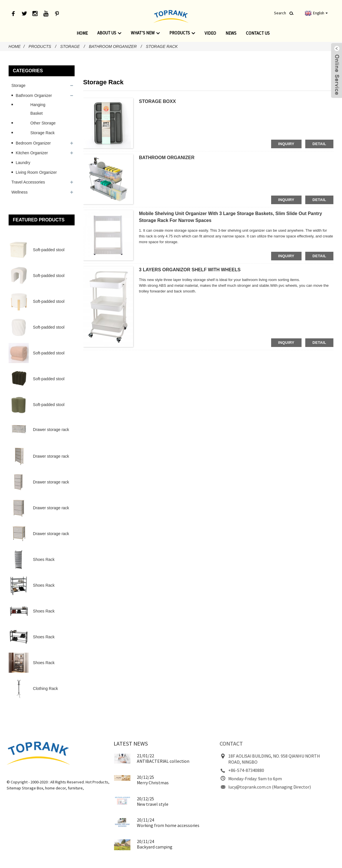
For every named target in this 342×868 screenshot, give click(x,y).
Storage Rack (162, 46)
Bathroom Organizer (113, 46)
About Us (109, 33)
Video (210, 33)
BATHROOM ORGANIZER (167, 158)
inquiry (286, 144)
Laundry (23, 163)
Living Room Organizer (36, 172)
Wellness (20, 192)
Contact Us (258, 33)
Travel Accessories (28, 182)
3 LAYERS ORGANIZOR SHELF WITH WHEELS (190, 270)
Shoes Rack (44, 559)
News (231, 33)
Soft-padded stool (49, 250)
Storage (70, 46)
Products (182, 33)
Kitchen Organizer (32, 153)
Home (82, 33)
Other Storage (43, 123)
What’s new (145, 33)
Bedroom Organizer (33, 143)
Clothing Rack (45, 688)
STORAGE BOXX (157, 101)
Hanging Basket (38, 109)
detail (319, 144)
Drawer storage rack (51, 430)
